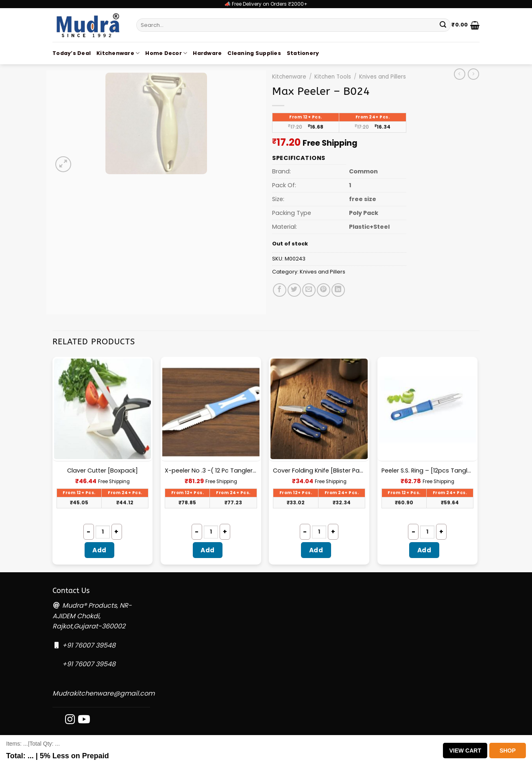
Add (99, 550)
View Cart (465, 751)
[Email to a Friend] (309, 290)
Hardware (207, 53)
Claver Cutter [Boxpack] (102, 471)
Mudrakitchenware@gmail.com (104, 693)
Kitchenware (118, 53)
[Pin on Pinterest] (324, 290)
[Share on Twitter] (294, 290)
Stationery (303, 53)
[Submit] (443, 25)
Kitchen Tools (333, 77)
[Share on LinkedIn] (338, 290)
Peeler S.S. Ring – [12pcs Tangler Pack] (428, 471)
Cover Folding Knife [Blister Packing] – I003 (319, 471)
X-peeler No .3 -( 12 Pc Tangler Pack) (211, 471)
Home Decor (166, 53)
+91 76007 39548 (89, 645)
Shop (508, 751)
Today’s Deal (72, 53)
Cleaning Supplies (254, 53)
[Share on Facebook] (280, 290)
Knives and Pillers (383, 77)
